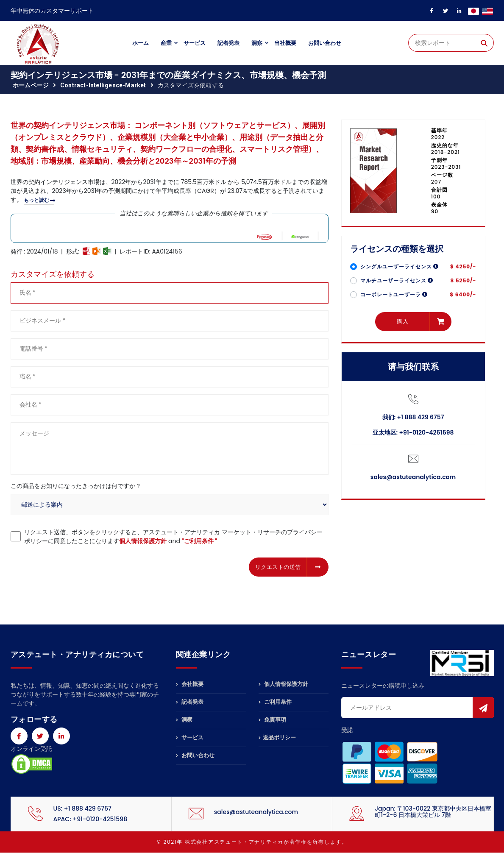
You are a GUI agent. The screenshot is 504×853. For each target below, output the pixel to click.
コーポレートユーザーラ (394, 294)
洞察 (257, 43)
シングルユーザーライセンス (400, 266)
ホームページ (31, 85)
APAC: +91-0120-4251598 (90, 819)
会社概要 (190, 685)
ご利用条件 (275, 702)
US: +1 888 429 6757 (82, 808)
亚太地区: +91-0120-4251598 (413, 432)
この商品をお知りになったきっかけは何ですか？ (76, 486)
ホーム (141, 43)
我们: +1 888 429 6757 (413, 417)
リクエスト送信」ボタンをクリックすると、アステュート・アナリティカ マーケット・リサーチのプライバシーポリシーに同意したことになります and (173, 537)
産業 (166, 43)
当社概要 (285, 43)
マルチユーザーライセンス (397, 280)
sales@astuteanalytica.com (413, 477)
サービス (195, 43)
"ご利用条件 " (200, 541)
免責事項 (272, 720)
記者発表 (228, 43)
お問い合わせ (325, 43)
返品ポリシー (277, 737)
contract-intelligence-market (103, 85)
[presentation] (75, 566)
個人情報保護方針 (143, 541)
